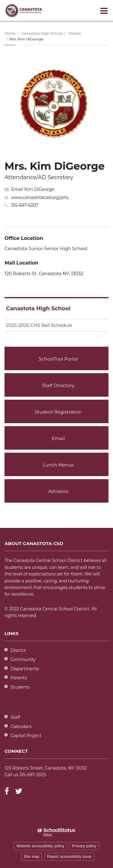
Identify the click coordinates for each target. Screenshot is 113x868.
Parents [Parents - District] (19, 678)
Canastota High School (42, 33)
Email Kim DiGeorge (33, 189)
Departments (25, 669)
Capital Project (26, 736)
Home (10, 33)
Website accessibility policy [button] (41, 846)
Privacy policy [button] (84, 846)
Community (23, 659)
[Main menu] (104, 11)
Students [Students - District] (20, 687)
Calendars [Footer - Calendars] (21, 727)
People (75, 33)
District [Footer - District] (18, 650)
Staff (15, 717)
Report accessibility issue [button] (69, 857)
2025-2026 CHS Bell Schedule (39, 325)
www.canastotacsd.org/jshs (40, 197)
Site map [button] (31, 857)
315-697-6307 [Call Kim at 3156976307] (25, 205)
